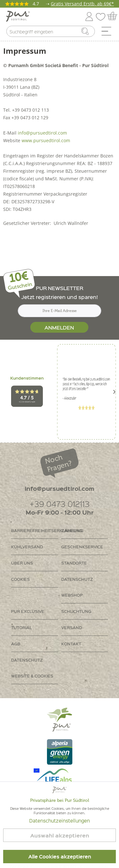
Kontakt (71, 644)
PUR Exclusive (28, 611)
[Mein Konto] (89, 15)
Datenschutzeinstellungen (60, 821)
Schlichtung (76, 611)
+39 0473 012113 (60, 504)
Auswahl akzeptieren (60, 835)
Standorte (74, 563)
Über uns (22, 563)
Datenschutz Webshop (77, 587)
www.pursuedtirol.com (46, 140)
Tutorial (21, 627)
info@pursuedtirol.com (42, 133)
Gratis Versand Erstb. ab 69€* (82, 4)
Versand (72, 627)
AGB (16, 644)
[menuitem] (109, 33)
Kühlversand (27, 547)
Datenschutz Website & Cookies (32, 668)
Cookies (20, 579)
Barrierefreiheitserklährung (35, 530)
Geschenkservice (82, 547)
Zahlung (72, 530)
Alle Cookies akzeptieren (60, 857)
